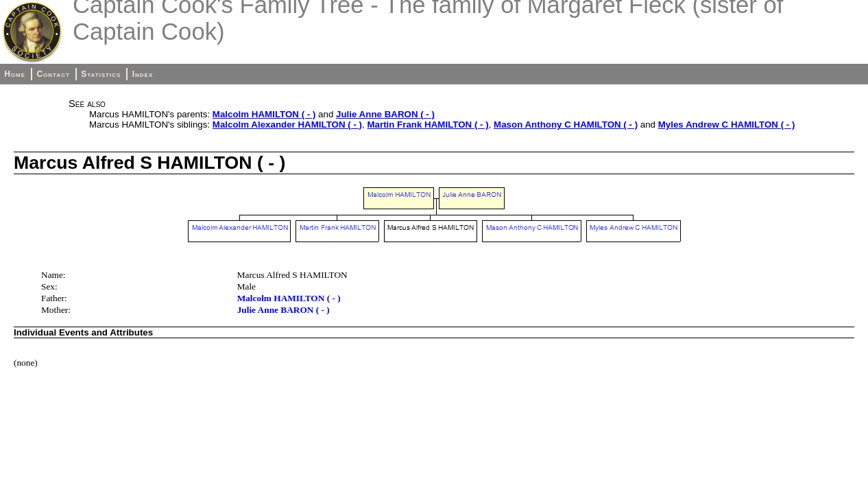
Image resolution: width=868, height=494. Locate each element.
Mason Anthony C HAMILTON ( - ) (566, 125)
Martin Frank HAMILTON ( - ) (427, 125)
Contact (53, 74)
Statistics (101, 74)
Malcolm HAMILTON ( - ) (264, 114)
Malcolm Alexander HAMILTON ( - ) (287, 125)
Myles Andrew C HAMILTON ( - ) (727, 125)
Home (15, 74)
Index (143, 74)
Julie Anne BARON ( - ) (385, 114)
